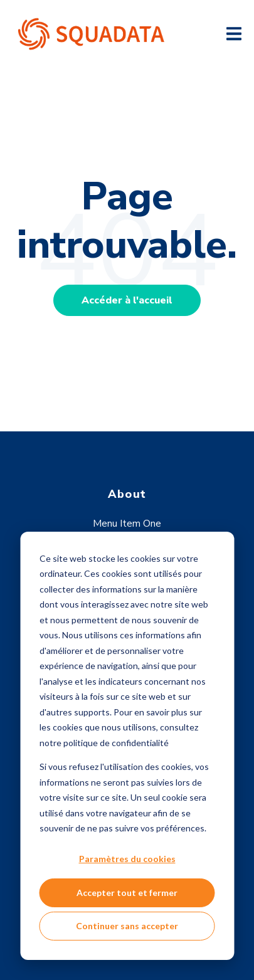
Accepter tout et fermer (127, 893)
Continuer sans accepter (127, 926)
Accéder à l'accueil (127, 300)
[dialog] (127, 746)
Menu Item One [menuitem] (127, 524)
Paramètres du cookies (127, 859)
